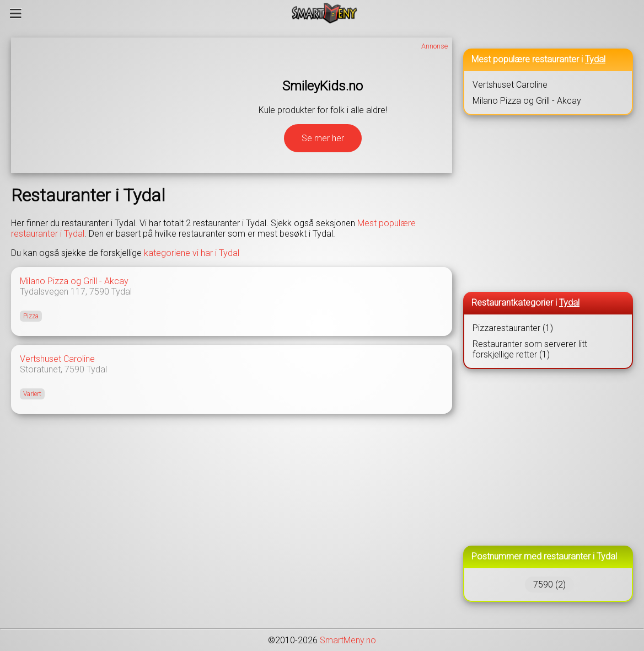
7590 (99, 292)
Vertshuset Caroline (57, 359)
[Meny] (16, 13)
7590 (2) (549, 585)
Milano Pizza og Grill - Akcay (74, 281)
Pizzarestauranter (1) (513, 328)
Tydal (122, 292)
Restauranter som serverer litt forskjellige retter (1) (530, 349)
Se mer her (323, 138)
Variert (32, 394)
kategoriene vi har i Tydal (192, 253)
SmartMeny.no (348, 640)
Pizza (31, 316)
